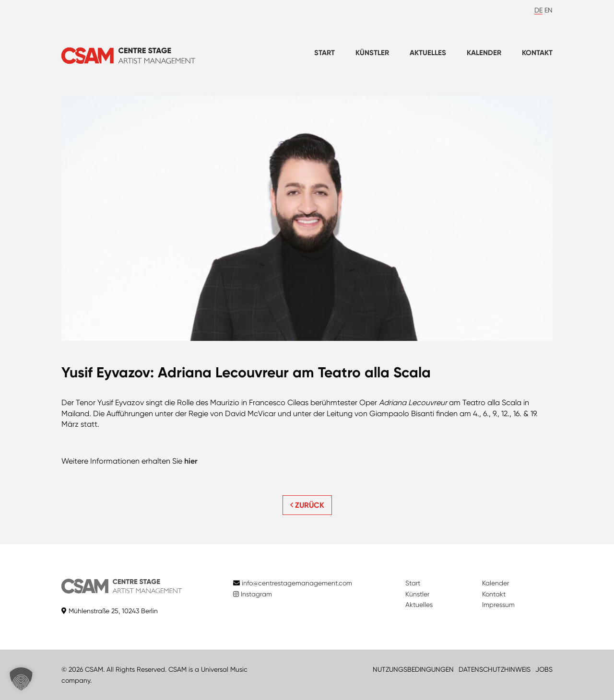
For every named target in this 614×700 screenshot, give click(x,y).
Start (325, 53)
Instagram (253, 594)
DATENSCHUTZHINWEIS (495, 669)
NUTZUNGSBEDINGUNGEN (413, 669)
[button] (21, 679)
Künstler (372, 53)
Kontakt (537, 53)
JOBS (544, 669)
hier (191, 461)
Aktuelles (428, 53)
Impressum (498, 605)
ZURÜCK (307, 505)
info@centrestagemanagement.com (297, 583)
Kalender (484, 53)
